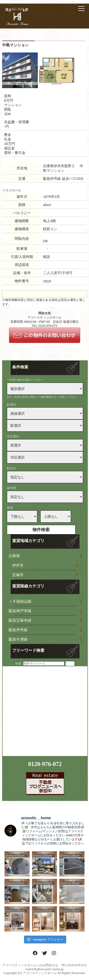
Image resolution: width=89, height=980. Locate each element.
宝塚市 (18, 575)
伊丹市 (18, 565)
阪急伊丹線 (18, 630)
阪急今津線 (18, 639)
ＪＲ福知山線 (20, 601)
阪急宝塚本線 (20, 620)
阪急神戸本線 (20, 611)
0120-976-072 (45, 764)
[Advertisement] (44, 711)
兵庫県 (14, 556)
